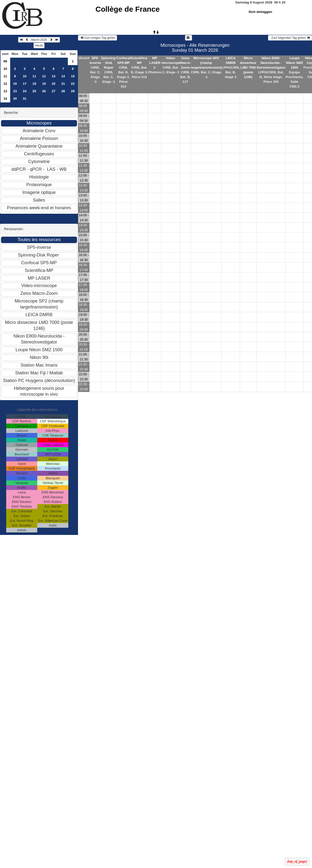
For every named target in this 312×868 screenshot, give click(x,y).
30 (15, 99)
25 (34, 91)
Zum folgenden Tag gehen (290, 38)
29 (73, 91)
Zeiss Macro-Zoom (186, 63)
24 (25, 91)
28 (63, 91)
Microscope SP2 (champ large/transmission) (206, 63)
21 (63, 84)
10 (5, 69)
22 (73, 84)
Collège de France (127, 9)
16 (15, 84)
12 (44, 76)
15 (73, 76)
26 (44, 91)
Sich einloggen (260, 12)
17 (25, 84)
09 (5, 61)
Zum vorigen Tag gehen (97, 38)
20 (54, 84)
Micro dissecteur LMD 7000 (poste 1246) (248, 67)
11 (5, 76)
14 (63, 76)
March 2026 (39, 40)
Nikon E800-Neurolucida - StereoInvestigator (271, 63)
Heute (39, 45)
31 (25, 99)
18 (34, 84)
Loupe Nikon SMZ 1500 (294, 63)
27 (54, 91)
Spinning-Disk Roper (109, 63)
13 (54, 76)
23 (15, 91)
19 (44, 84)
